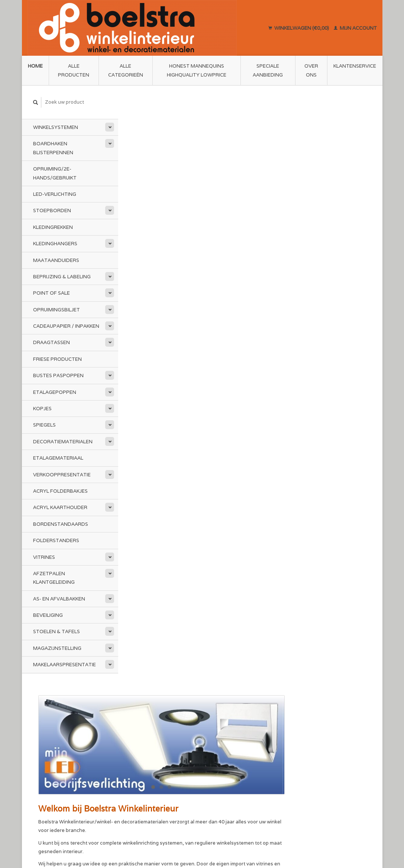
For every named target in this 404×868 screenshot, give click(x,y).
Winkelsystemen (56, 127)
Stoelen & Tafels (56, 631)
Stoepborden (52, 210)
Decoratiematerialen (63, 442)
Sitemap (217, 742)
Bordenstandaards (61, 524)
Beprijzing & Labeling (62, 277)
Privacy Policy (223, 725)
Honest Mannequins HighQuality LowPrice (197, 70)
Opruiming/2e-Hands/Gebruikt (55, 173)
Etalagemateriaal (58, 458)
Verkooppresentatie (62, 474)
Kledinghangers (55, 244)
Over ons (311, 70)
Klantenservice (355, 66)
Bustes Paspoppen (58, 375)
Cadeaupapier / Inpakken (66, 326)
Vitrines (44, 557)
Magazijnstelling (57, 648)
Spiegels (44, 425)
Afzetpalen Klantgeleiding (54, 578)
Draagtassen (51, 342)
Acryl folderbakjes (60, 491)
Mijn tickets (308, 743)
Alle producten (74, 70)
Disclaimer (138, 743)
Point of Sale (51, 293)
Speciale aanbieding (268, 70)
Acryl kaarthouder (60, 507)
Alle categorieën (126, 70)
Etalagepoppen (55, 392)
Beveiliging (48, 615)
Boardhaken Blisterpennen (53, 148)
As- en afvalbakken (59, 599)
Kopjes (42, 409)
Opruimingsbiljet (56, 309)
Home (35, 66)
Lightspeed (131, 835)
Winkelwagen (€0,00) (299, 28)
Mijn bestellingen (314, 734)
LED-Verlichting (55, 194)
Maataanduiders (56, 260)
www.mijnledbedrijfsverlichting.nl (206, 331)
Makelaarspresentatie (64, 665)
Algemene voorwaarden (154, 734)
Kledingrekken (53, 227)
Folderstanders (56, 540)
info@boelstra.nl (62, 769)
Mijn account (355, 28)
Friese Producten (57, 359)
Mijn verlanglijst (313, 752)
